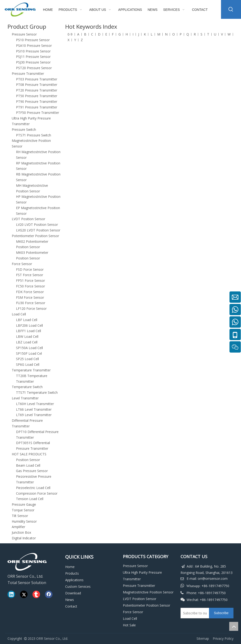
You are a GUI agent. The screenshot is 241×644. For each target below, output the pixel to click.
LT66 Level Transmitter (34, 409)
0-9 (70, 34)
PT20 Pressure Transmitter (37, 90)
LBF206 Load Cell (29, 325)
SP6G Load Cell (28, 364)
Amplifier (18, 527)
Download (73, 593)
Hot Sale (129, 625)
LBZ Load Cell (27, 342)
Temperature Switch (27, 387)
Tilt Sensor (20, 516)
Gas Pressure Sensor (32, 471)
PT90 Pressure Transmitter (37, 101)
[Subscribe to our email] (194, 613)
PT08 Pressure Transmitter (37, 85)
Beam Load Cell (28, 465)
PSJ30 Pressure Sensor (33, 62)
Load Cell (19, 314)
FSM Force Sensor (30, 297)
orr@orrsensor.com (213, 578)
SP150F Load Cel (29, 353)
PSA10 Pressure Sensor (34, 46)
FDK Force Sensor (30, 292)
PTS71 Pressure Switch (34, 135)
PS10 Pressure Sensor (33, 40)
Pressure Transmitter (28, 74)
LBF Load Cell (27, 320)
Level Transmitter (25, 398)
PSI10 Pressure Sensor (33, 51)
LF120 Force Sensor (31, 308)
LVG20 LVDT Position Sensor (38, 230)
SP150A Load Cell (29, 348)
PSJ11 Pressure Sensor (33, 57)
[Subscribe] (221, 613)
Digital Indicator (24, 538)
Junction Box (21, 532)
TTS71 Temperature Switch (37, 392)
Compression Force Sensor (37, 493)
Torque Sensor (23, 510)
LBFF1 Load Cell (28, 331)
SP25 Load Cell (27, 359)
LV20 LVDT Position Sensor (37, 225)
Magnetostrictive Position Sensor (148, 592)
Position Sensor (28, 460)
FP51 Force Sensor (30, 280)
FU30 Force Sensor (31, 303)
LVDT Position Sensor (28, 219)
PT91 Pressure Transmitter (37, 107)
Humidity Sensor (24, 521)
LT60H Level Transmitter (35, 404)
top (234, 626)
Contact (71, 606)
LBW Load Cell (27, 336)
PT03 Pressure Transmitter (37, 79)
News (70, 600)
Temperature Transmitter (31, 370)
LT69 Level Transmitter (34, 415)
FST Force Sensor (30, 275)
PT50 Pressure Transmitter (37, 96)
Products (72, 573)
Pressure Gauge (24, 504)
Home (70, 567)
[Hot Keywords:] (231, 9)
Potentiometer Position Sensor (35, 236)
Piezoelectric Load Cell (33, 488)
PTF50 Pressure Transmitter (38, 113)
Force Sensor (22, 264)
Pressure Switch (24, 129)
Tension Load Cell (30, 499)
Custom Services (78, 586)
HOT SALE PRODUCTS (29, 454)
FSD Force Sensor (30, 269)
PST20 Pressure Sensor (34, 68)
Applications (74, 580)
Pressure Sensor (24, 34)
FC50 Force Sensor (30, 286)
